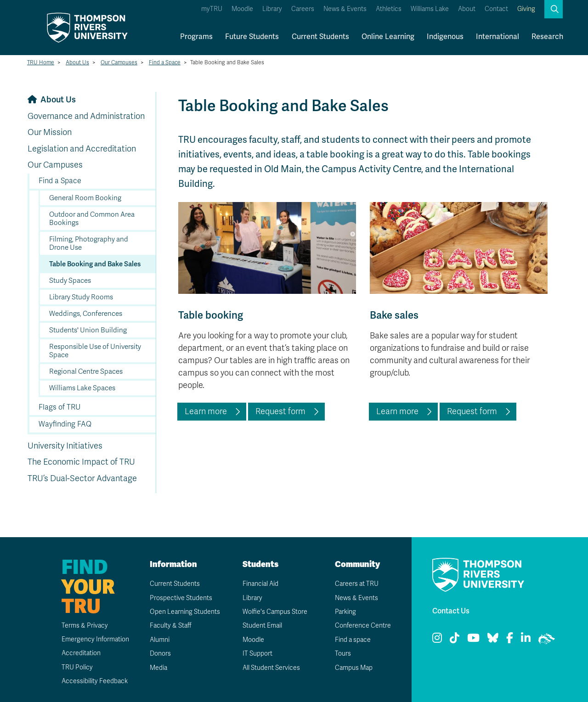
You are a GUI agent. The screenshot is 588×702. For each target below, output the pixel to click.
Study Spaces (70, 281)
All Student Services (271, 668)
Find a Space (165, 62)
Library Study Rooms (81, 297)
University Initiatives (65, 446)
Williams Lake (430, 9)
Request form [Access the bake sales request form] (472, 411)
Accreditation (81, 653)
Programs (196, 37)
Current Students (320, 37)
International (498, 37)
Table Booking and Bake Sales (95, 264)
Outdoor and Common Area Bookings (92, 219)
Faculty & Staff (171, 626)
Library (272, 9)
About (467, 9)
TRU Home (41, 62)
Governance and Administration (86, 116)
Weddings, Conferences (86, 314)
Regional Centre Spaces (86, 371)
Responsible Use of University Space (95, 351)
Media (158, 668)
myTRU (212, 9)
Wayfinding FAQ (65, 424)
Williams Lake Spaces (82, 388)
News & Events (345, 9)
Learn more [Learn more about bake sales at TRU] (397, 411)
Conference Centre (363, 626)
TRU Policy (77, 667)
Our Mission (50, 132)
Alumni (160, 640)
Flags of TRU (59, 407)
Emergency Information (95, 639)
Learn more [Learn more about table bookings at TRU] (206, 411)
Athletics (389, 9)
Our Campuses (119, 62)
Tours (343, 654)
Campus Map (354, 668)
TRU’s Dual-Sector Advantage (82, 478)
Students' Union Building (88, 330)
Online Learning (388, 37)
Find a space (353, 640)
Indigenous (445, 37)
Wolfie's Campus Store (275, 612)
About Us (77, 62)
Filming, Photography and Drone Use (89, 243)
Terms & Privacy (85, 626)
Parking (345, 612)
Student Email (262, 626)
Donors (160, 654)
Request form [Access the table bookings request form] (280, 411)
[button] (554, 9)
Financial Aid (260, 584)
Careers (303, 9)
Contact (496, 9)
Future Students (252, 37)
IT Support (257, 654)
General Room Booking (85, 198)
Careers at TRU (357, 584)
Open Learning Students (185, 612)
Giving (526, 9)
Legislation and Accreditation (82, 149)
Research (547, 37)
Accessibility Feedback (95, 681)
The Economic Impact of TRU (81, 462)
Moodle (242, 9)
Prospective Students (181, 598)
